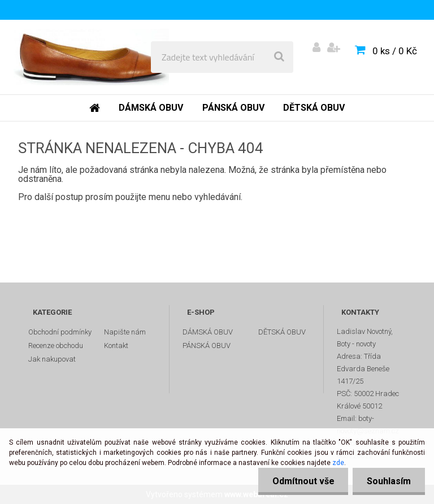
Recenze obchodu (56, 346)
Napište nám (125, 332)
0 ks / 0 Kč (395, 51)
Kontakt (116, 346)
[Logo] (91, 57)
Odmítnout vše (303, 481)
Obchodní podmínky (60, 332)
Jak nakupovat (52, 359)
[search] (279, 57)
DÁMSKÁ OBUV (208, 332)
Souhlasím (389, 481)
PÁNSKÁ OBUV (207, 346)
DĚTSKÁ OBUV (282, 332)
